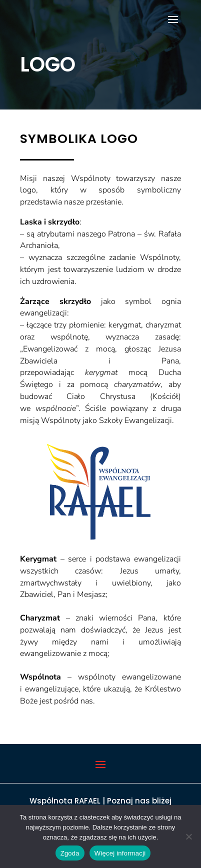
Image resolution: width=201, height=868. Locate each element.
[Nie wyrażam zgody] (188, 836)
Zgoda (70, 853)
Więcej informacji (120, 853)
